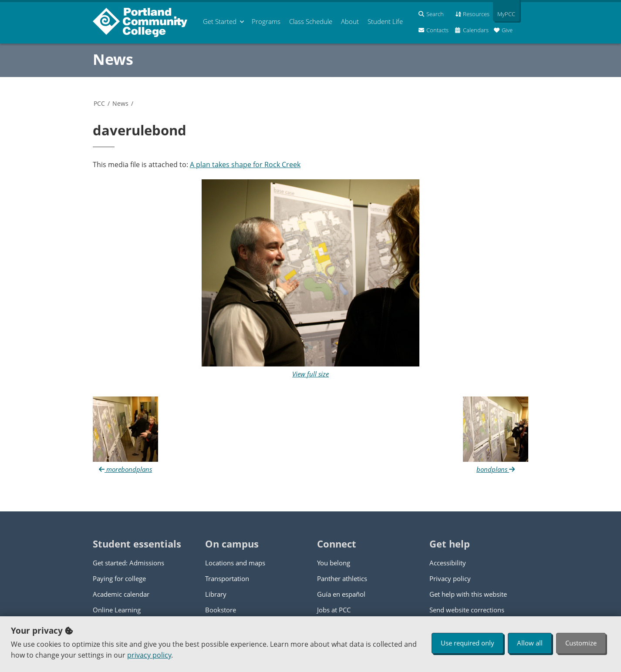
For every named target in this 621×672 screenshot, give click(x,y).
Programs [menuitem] (266, 21)
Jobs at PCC (334, 610)
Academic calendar (121, 594)
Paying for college (119, 578)
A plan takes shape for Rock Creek (245, 165)
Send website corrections (467, 610)
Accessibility (448, 563)
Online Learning (117, 610)
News (113, 59)
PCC (99, 103)
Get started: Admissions (128, 563)
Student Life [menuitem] (385, 21)
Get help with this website (468, 594)
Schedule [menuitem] (311, 21)
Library (216, 594)
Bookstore (221, 610)
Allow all (530, 643)
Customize (581, 643)
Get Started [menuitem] (220, 21)
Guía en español (341, 594)
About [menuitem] (350, 21)
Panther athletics (342, 578)
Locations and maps (235, 563)
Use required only (467, 643)
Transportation (227, 578)
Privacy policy (450, 578)
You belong (334, 563)
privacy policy (149, 655)
